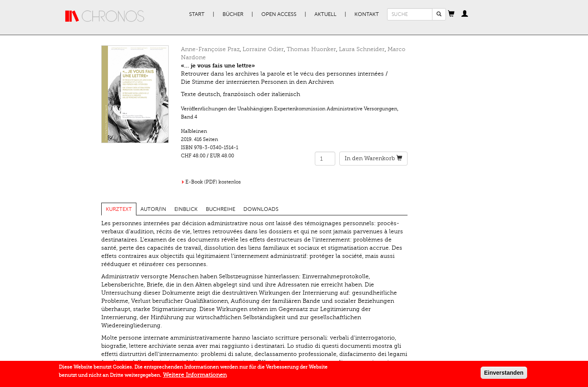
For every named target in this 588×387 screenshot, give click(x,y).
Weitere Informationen (195, 375)
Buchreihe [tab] (220, 209)
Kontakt (367, 14)
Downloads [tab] (261, 209)
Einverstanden (504, 373)
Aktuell (325, 14)
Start (197, 14)
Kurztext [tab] (119, 209)
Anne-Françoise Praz (210, 49)
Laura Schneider (362, 49)
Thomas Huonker (311, 49)
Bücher (233, 14)
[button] (451, 14)
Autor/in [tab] (153, 209)
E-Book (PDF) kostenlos (213, 182)
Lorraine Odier (263, 49)
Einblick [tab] (186, 209)
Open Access (279, 14)
